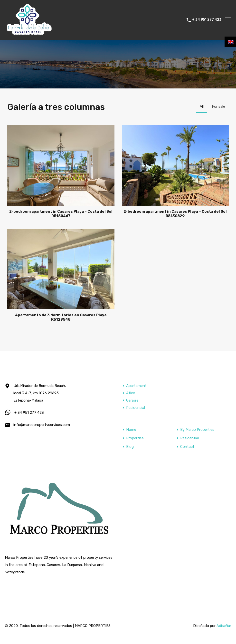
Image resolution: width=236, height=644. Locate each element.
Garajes (132, 400)
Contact (187, 447)
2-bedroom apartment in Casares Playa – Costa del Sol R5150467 (61, 214)
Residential (189, 438)
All (202, 106)
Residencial (136, 408)
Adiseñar (224, 626)
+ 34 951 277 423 (207, 20)
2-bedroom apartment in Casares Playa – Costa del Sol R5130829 (175, 214)
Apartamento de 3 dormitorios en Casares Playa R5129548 (61, 317)
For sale (218, 106)
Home (131, 430)
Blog (130, 447)
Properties (135, 438)
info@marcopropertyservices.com (42, 425)
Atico (131, 393)
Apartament (136, 386)
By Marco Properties (197, 430)
